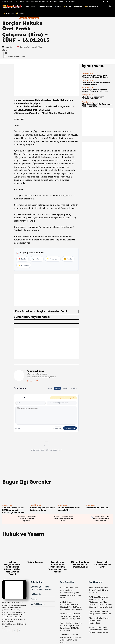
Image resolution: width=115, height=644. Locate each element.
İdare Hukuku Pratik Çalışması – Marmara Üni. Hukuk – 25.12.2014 (95, 76)
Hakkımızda (54, 2)
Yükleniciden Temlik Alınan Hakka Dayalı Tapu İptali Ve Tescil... (64, 519)
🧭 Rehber (20, 13)
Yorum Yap (70, 428)
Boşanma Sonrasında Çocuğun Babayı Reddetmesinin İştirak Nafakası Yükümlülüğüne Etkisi (71, 593)
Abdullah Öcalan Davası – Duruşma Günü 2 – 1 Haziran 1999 (100, 621)
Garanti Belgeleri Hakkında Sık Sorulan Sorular (42, 509)
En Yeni (57, 388)
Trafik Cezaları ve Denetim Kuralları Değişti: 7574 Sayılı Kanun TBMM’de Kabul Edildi (71, 627)
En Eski (65, 388)
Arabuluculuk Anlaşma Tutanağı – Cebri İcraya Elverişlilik (99, 590)
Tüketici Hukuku (36, 505)
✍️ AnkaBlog (9, 13)
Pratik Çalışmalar (29, 18)
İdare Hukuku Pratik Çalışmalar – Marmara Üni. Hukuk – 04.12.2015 (95, 91)
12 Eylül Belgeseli (35, 562)
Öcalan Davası (7, 505)
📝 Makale (78, 6)
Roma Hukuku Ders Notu (98, 508)
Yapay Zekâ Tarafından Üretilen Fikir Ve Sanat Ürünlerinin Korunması (99, 630)
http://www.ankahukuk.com (37, 374)
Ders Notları (63, 505)
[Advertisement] (46, 80)
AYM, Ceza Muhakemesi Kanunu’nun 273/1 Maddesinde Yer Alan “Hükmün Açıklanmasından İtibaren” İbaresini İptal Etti (100, 602)
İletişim (61, 2)
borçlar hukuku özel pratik (52, 311)
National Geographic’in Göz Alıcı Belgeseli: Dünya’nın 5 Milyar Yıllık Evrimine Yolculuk (12, 568)
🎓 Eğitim (67, 6)
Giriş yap (58, 428)
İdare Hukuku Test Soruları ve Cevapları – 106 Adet (94, 98)
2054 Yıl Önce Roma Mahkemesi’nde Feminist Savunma (80, 565)
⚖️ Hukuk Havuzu (45, 6)
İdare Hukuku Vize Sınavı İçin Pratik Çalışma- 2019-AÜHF (96, 83)
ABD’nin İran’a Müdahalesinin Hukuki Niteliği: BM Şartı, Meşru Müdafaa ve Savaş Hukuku (71, 606)
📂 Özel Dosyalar (91, 6)
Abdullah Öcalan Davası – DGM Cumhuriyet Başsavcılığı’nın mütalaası (14, 510)
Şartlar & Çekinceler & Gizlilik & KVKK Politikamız (34, 2)
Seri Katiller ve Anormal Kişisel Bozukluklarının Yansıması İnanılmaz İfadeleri (58, 567)
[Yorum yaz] (46, 415)
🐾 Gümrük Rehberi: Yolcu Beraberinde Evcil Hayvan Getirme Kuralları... (100, 519)
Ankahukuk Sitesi (35, 47)
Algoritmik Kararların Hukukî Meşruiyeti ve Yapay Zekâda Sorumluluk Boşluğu (72, 639)
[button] (110, 7)
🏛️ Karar (58, 6)
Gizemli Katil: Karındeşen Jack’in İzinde (103, 565)
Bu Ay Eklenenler (70, 2)
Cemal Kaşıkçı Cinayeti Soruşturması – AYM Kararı (100, 613)
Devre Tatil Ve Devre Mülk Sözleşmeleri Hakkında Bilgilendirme (27, 519)
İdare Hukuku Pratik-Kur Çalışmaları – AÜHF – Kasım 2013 (97, 105)
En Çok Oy (74, 388)
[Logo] (13, 7)
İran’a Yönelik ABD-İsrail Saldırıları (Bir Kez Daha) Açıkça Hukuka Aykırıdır (70, 616)
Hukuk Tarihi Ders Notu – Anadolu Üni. (70, 509)
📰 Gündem (31, 6)
